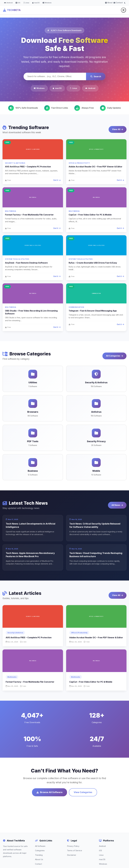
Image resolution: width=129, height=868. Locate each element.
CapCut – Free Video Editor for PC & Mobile (90, 215)
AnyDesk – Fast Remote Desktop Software (26, 263)
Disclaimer (72, 855)
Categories (40, 850)
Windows (47, 3)
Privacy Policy (73, 846)
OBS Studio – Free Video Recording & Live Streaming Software (31, 312)
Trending (39, 855)
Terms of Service (75, 850)
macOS (36, 3)
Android (8, 3)
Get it (57, 180)
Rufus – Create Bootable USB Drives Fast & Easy (93, 263)
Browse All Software (50, 792)
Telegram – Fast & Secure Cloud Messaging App (93, 311)
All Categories (114, 356)
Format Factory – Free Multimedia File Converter (29, 215)
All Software (40, 846)
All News (117, 505)
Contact (118, 3)
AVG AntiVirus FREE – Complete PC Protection (28, 167)
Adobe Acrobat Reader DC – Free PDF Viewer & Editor (95, 167)
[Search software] (55, 76)
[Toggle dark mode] (125, 3)
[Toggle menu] (123, 10)
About (109, 3)
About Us (39, 859)
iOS (18, 3)
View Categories (83, 792)
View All (118, 129)
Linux (26, 3)
